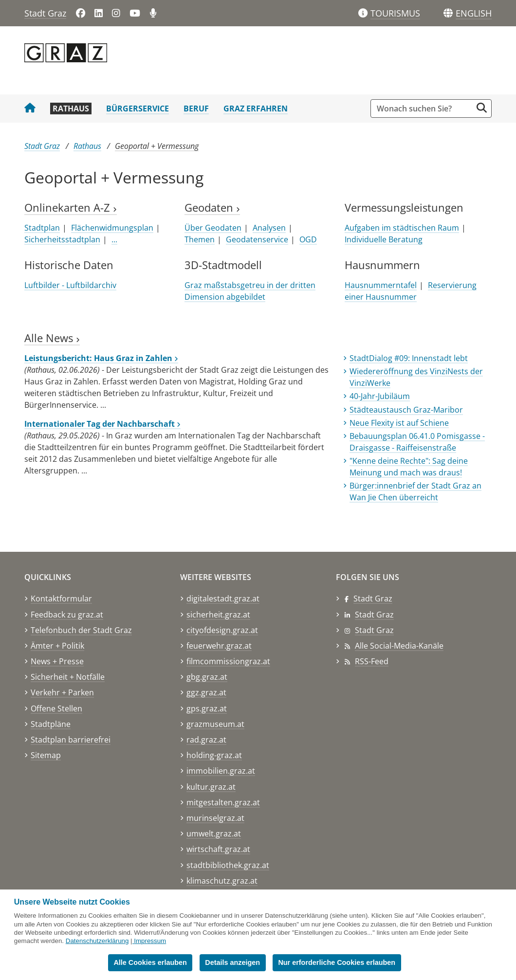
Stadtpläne (51, 724)
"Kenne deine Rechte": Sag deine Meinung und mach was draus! (409, 467)
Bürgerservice (138, 109)
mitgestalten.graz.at (223, 802)
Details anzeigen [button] (232, 962)
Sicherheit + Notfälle (68, 677)
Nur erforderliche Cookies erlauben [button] (337, 962)
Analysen (269, 228)
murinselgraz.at (215, 818)
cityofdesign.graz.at (222, 630)
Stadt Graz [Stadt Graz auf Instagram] (374, 630)
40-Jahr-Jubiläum (380, 396)
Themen (200, 239)
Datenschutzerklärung (97, 941)
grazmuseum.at (215, 724)
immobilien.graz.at (221, 771)
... (114, 239)
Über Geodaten (213, 228)
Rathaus (71, 109)
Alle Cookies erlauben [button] (150, 962)
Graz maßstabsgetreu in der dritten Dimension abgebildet (250, 291)
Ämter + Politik (57, 646)
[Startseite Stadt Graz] (30, 109)
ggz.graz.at (206, 692)
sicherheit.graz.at (218, 615)
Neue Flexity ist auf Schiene (399, 423)
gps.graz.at (207, 708)
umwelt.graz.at (214, 834)
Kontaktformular (61, 599)
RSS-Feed (372, 661)
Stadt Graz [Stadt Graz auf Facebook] (373, 599)
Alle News (52, 338)
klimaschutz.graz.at (222, 881)
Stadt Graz (45, 13)
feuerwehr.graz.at (219, 646)
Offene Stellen (56, 708)
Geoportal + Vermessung (157, 146)
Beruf (196, 109)
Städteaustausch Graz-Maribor (406, 410)
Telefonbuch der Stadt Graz (81, 630)
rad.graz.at (206, 740)
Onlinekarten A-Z (71, 208)
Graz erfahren (256, 109)
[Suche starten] (482, 108)
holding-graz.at (214, 755)
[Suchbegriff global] (424, 109)
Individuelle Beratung (384, 239)
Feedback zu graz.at (67, 615)
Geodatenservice (257, 239)
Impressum (150, 941)
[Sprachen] (448, 13)
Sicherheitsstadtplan (62, 239)
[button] (474, 14)
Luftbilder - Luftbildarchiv (70, 285)
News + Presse (57, 661)
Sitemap (46, 755)
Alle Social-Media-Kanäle (399, 646)
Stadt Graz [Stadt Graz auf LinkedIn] (374, 615)
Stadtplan (42, 228)
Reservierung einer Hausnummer (411, 291)
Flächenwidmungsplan (112, 228)
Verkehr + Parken (62, 692)
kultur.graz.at (211, 787)
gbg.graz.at (207, 677)
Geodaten (212, 208)
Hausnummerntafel (381, 285)
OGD (308, 239)
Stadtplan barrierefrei (71, 740)
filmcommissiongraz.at (228, 661)
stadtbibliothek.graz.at (228, 865)
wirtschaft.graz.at (218, 849)
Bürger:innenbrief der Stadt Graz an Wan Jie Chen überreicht (415, 491)
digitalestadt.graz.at (223, 599)
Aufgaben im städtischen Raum (402, 228)
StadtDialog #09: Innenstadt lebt (409, 358)
